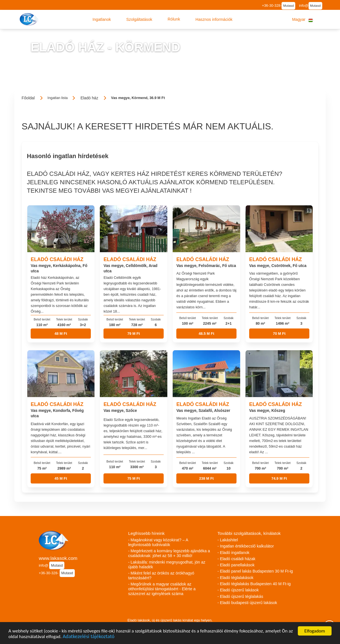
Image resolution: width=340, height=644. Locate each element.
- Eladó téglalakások (235, 578)
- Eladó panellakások (236, 565)
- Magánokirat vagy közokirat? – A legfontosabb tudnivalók (158, 542)
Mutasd (289, 6)
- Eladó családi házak (236, 559)
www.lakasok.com (58, 558)
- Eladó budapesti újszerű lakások (247, 603)
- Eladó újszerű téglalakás (240, 596)
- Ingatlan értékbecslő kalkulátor (246, 546)
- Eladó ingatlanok (233, 553)
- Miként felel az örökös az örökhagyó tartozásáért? (161, 575)
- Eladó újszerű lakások (238, 590)
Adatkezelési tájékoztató (89, 637)
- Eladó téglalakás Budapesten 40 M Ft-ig (254, 584)
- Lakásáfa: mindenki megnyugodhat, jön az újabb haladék (167, 565)
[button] (102, 19)
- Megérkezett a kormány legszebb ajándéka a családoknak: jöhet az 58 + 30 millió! (169, 553)
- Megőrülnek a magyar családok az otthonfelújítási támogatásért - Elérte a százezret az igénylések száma (162, 589)
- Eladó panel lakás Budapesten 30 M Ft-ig (255, 571)
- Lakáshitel (228, 540)
